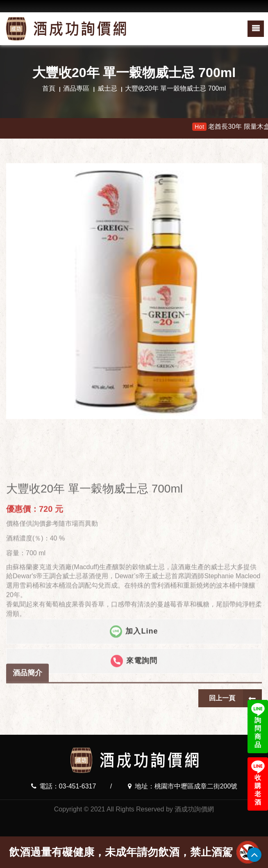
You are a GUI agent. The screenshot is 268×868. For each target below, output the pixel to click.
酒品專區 (76, 88)
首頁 (49, 88)
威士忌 (107, 88)
